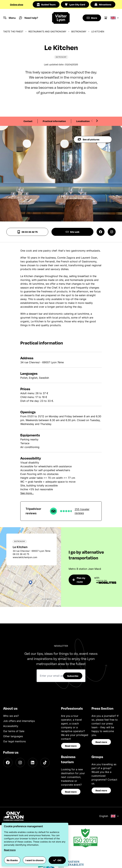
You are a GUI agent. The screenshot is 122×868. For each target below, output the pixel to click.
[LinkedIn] (33, 763)
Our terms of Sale (14, 731)
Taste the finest (13, 31)
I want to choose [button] (34, 860)
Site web (73, 232)
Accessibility (11, 726)
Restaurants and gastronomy (47, 31)
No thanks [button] (12, 860)
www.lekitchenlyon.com (25, 557)
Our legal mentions (14, 741)
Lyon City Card (75, 4)
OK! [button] (57, 860)
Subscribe (73, 676)
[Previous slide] (92, 121)
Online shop (17, 4)
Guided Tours (46, 4)
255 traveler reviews (82, 511)
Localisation (83, 121)
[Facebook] (8, 763)
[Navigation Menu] (9, 18)
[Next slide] (97, 121)
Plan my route (79, 580)
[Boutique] (91, 18)
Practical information (54, 121)
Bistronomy (79, 31)
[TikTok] (45, 763)
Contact (28, 121)
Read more (71, 746)
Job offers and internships (19, 721)
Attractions (103, 4)
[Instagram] (20, 763)
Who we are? (11, 716)
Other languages (13, 736)
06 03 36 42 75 (27, 232)
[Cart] (106, 18)
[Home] (61, 18)
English (109, 816)
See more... (27, 493)
